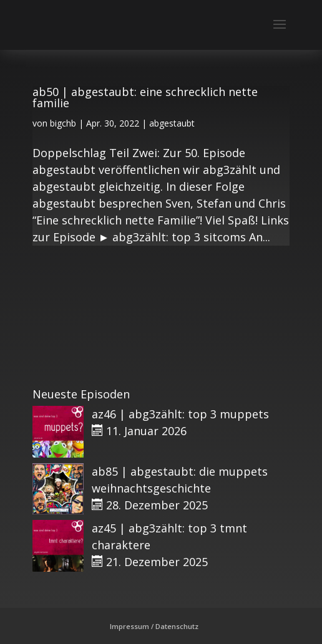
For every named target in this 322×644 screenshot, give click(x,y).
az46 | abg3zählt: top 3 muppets (180, 414)
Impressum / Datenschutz (154, 626)
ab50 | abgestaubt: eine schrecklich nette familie (145, 97)
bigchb (63, 123)
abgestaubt (172, 123)
